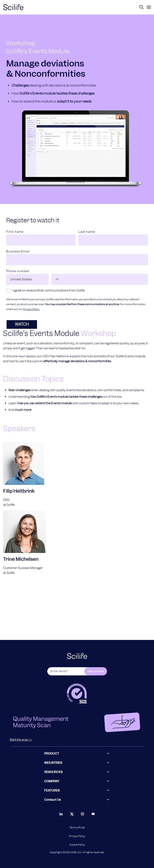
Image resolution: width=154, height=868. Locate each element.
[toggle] (149, 7)
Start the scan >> (21, 740)
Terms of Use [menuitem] (77, 828)
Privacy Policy (31, 309)
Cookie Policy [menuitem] (77, 845)
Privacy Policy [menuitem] (77, 836)
